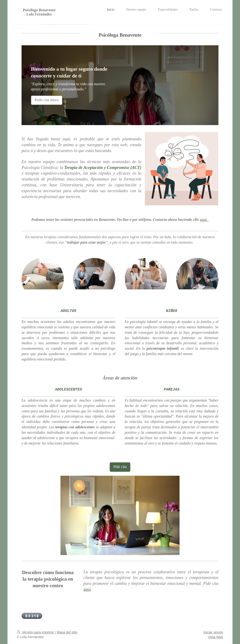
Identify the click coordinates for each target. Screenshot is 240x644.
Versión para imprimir (36, 632)
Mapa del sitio (67, 632)
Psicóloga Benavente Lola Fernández (39, 12)
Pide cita (120, 467)
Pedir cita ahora (47, 100)
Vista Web (216, 637)
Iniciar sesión (213, 632)
